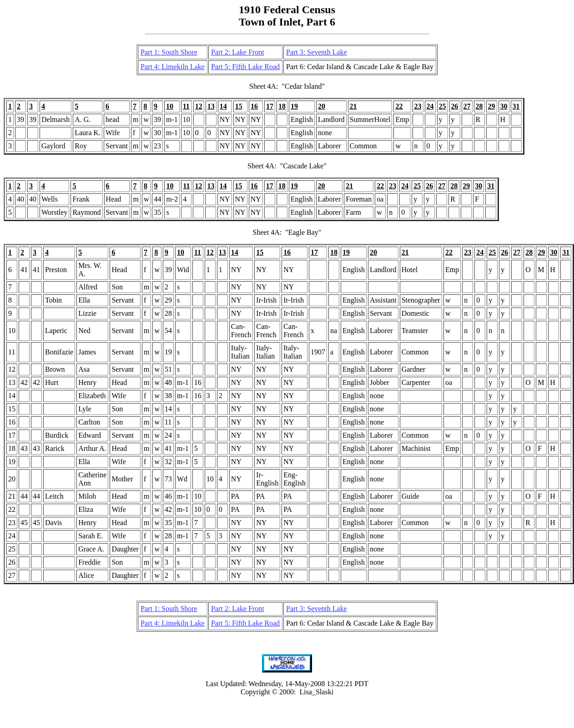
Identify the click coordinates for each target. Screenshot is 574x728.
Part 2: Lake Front (238, 52)
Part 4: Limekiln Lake (173, 67)
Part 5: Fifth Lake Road (245, 67)
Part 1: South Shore (169, 52)
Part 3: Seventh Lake (317, 52)
